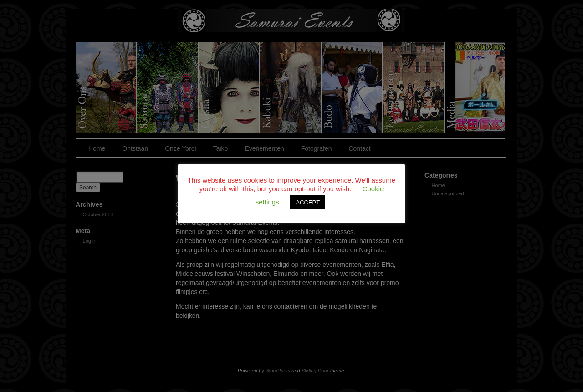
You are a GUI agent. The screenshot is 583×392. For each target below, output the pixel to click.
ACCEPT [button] (308, 202)
